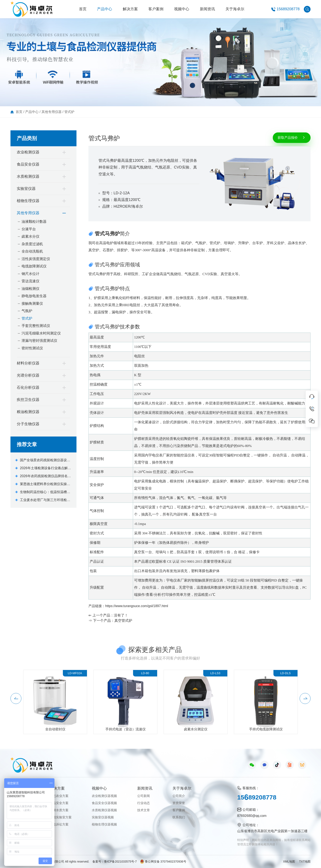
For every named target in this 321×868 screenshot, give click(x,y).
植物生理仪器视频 (104, 824)
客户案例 (156, 9)
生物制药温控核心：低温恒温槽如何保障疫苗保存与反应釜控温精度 (45, 492)
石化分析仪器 (28, 387)
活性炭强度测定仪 (36, 259)
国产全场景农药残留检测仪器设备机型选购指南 (45, 461)
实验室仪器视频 (103, 817)
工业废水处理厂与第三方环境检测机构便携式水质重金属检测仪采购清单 (45, 500)
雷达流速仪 (30, 281)
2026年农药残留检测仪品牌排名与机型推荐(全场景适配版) (45, 476)
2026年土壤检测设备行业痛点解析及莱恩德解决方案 (45, 468)
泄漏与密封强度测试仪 (39, 341)
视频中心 (182, 9)
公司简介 (179, 796)
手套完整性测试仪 (36, 326)
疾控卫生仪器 (28, 400)
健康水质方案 (59, 810)
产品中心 (105, 9)
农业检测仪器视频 (104, 796)
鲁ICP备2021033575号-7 (120, 862)
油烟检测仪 (30, 289)
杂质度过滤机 (32, 244)
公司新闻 (144, 796)
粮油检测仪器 (28, 412)
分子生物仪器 (28, 424)
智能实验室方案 (61, 817)
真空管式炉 (123, 621)
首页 (83, 9)
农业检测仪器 (28, 152)
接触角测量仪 (32, 304)
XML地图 (289, 862)
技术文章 (144, 810)
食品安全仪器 (28, 164)
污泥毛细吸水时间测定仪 (41, 333)
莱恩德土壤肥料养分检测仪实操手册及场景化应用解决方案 (45, 484)
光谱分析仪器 (28, 375)
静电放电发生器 (34, 296)
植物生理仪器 (28, 201)
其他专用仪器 (52, 112)
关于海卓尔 (235, 9)
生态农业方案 (59, 796)
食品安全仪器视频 (104, 803)
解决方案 (130, 9)
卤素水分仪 (30, 236)
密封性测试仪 (32, 348)
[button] (16, 705)
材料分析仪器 (28, 363)
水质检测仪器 (28, 176)
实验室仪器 (26, 189)
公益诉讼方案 (59, 824)
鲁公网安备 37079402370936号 (163, 862)
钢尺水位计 (30, 274)
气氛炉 (27, 311)
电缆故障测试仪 (34, 266)
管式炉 (69, 112)
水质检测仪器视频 (104, 810)
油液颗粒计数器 (34, 222)
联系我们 (179, 817)
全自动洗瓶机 (32, 251)
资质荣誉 (179, 803)
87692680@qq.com (252, 816)
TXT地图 (305, 862)
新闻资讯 (207, 9)
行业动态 (144, 803)
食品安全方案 (59, 803)
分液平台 (29, 229)
